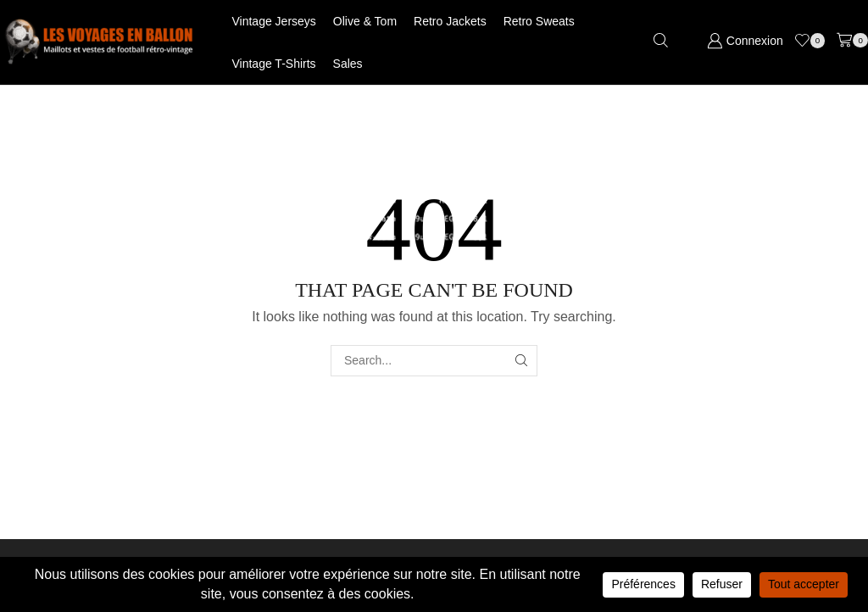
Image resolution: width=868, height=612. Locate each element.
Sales (348, 64)
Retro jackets (450, 21)
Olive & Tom (365, 21)
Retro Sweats (539, 21)
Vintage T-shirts (274, 64)
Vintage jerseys (274, 21)
